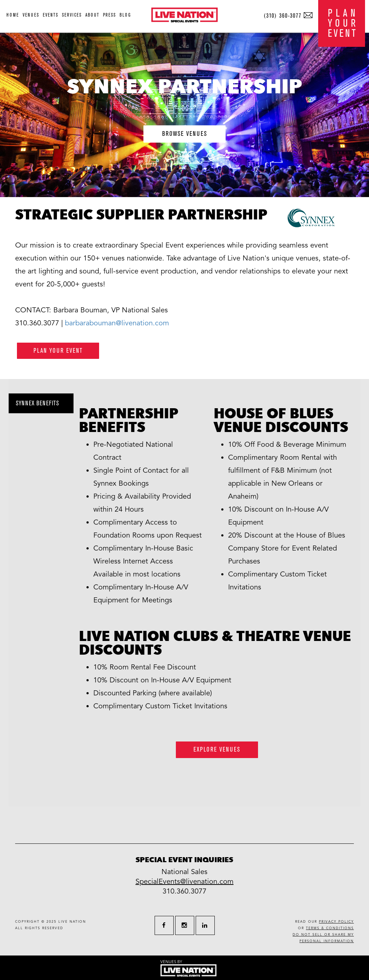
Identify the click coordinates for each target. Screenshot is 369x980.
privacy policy (336, 922)
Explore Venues (217, 750)
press (110, 15)
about (92, 15)
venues (31, 15)
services (72, 15)
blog (125, 15)
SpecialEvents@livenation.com (184, 882)
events (51, 15)
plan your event (58, 351)
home (13, 15)
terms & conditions (330, 928)
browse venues (185, 134)
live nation (72, 922)
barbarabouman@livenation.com (117, 323)
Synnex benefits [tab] (37, 403)
